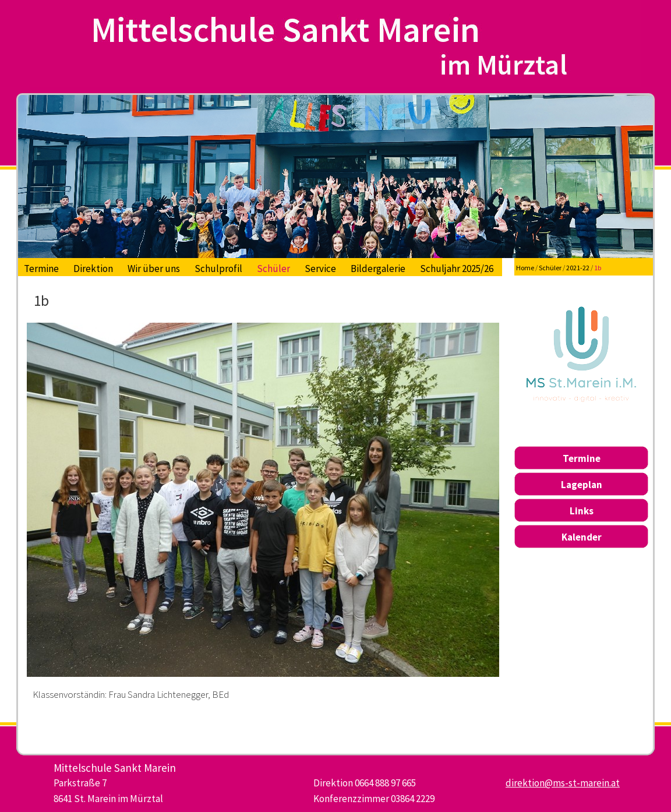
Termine (41, 269)
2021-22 (578, 268)
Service (320, 269)
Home (525, 268)
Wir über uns (154, 269)
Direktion (93, 269)
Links (582, 511)
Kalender (582, 537)
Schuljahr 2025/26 (457, 269)
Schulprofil (218, 269)
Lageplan (582, 485)
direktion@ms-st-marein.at (563, 783)
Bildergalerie (378, 269)
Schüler (273, 269)
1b (598, 268)
